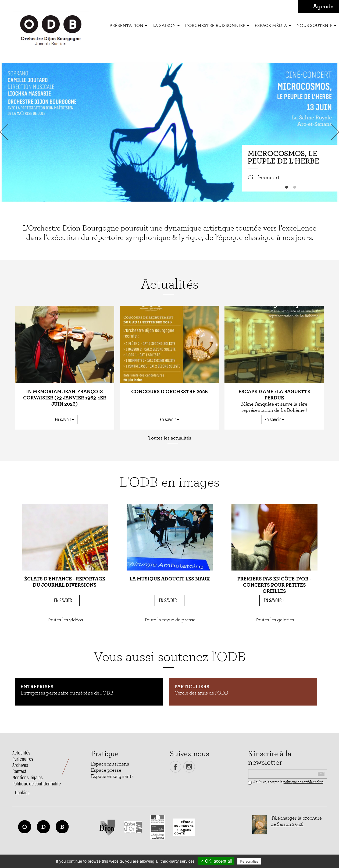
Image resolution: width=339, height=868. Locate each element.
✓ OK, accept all (216, 861)
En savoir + (65, 419)
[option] (169, 132)
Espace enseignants (112, 776)
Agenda (323, 7)
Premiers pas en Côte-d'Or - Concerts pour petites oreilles (274, 585)
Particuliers (192, 687)
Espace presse (106, 770)
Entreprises (37, 687)
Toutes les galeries (274, 620)
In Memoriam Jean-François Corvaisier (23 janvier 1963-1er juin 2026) (65, 398)
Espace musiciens (110, 764)
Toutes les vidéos (65, 620)
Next (334, 132)
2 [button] (295, 187)
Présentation (128, 25)
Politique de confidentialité (37, 784)
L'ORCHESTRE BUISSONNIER (217, 25)
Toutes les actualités (170, 438)
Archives (20, 765)
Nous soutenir (316, 25)
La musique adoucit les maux (170, 579)
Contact (19, 771)
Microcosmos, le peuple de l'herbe (283, 158)
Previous (5, 132)
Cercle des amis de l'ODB (201, 693)
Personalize (249, 861)
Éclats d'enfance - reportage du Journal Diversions (65, 582)
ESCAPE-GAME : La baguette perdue (274, 395)
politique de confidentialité (303, 782)
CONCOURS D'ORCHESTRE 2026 (169, 392)
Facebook (175, 767)
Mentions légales (28, 777)
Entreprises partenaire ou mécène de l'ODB (67, 693)
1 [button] (287, 187)
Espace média (273, 25)
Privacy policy (275, 861)
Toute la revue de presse (170, 620)
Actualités (21, 753)
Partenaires (23, 759)
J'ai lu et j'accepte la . (286, 782)
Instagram (189, 767)
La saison (166, 25)
